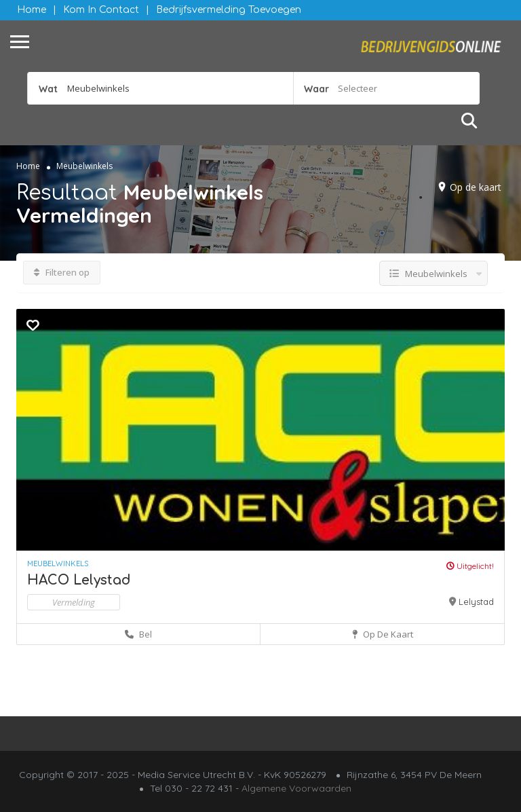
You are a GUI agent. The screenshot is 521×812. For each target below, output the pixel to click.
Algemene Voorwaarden (296, 788)
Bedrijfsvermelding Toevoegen (229, 10)
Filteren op (62, 272)
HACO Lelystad (79, 580)
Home (32, 10)
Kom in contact (101, 10)
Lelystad (476, 602)
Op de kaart (476, 187)
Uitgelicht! (470, 566)
